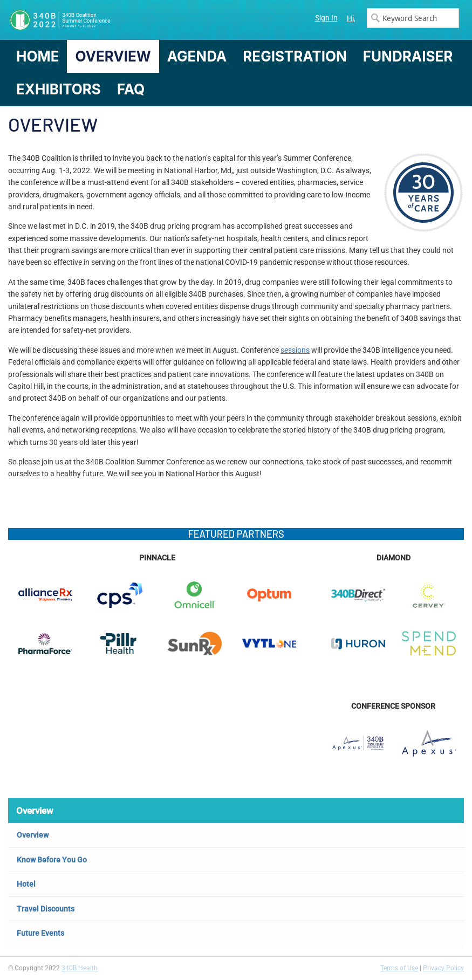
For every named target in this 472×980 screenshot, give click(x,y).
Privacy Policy (443, 968)
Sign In (326, 18)
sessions (295, 350)
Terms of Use (399, 968)
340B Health (80, 968)
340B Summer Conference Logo (122, 20)
